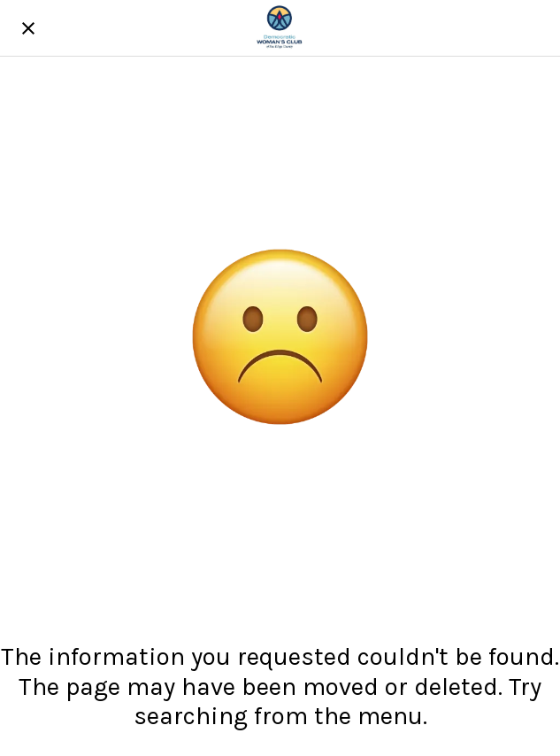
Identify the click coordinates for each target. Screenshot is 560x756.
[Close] (28, 28)
